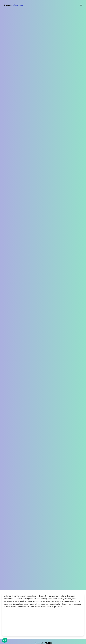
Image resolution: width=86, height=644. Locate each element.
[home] (12, 5)
